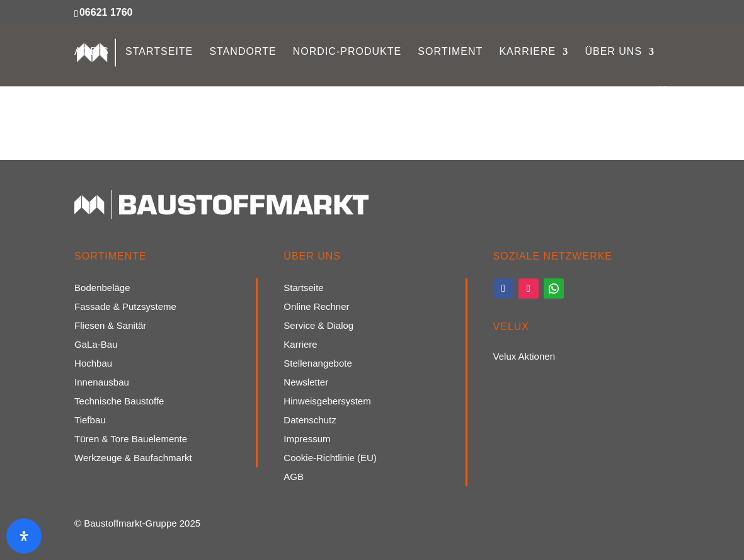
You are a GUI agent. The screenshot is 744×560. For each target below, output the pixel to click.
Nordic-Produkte (347, 52)
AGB (294, 477)
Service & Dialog (318, 326)
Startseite (159, 52)
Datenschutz (310, 420)
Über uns (613, 52)
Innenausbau (102, 383)
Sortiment (450, 52)
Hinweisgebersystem (327, 402)
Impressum (307, 439)
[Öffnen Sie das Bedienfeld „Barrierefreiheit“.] (24, 536)
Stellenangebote (318, 364)
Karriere (527, 52)
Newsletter (306, 383)
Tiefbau (90, 420)
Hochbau (93, 364)
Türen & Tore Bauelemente (131, 439)
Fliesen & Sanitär (110, 326)
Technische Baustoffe (119, 402)
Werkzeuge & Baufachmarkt (133, 458)
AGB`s (92, 52)
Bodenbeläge (102, 288)
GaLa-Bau (96, 345)
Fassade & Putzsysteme (125, 307)
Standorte (243, 52)
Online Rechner (316, 307)
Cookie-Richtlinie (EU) (330, 458)
